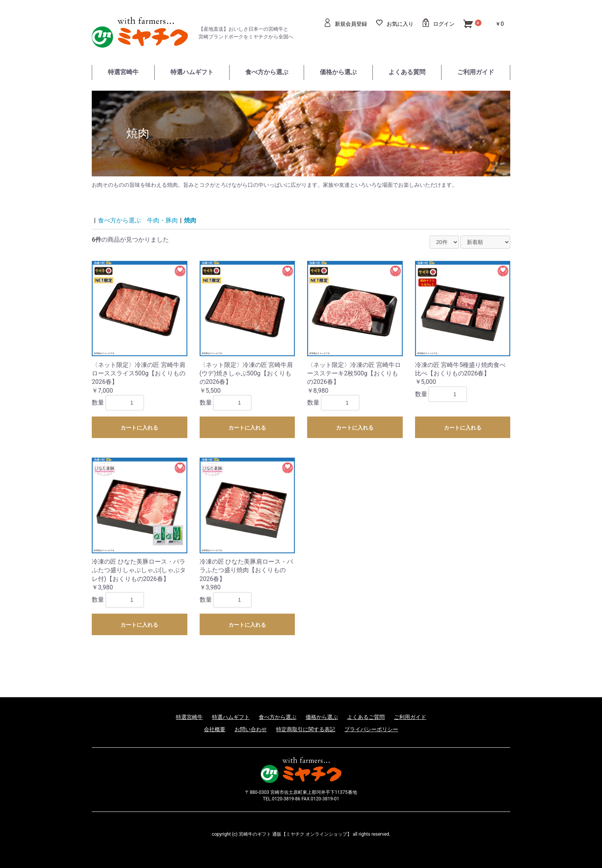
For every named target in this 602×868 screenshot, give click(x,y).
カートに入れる (139, 428)
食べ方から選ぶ (267, 72)
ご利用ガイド (476, 72)
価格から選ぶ (338, 72)
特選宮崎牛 (123, 72)
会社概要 (215, 729)
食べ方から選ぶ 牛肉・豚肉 (138, 220)
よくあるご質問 (366, 717)
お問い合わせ (251, 729)
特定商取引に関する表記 (306, 729)
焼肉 (190, 220)
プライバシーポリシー (371, 729)
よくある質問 (407, 72)
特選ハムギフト (192, 72)
